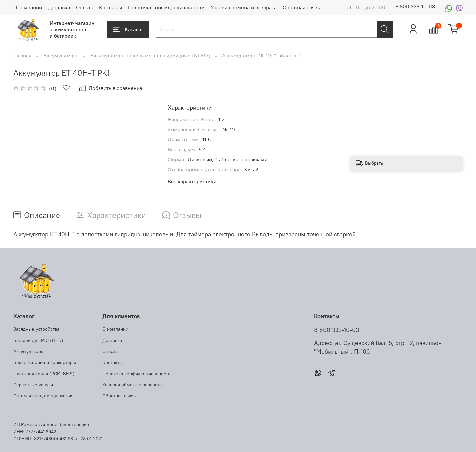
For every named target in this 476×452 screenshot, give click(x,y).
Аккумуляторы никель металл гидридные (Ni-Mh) (150, 56)
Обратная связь (301, 7)
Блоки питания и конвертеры (45, 362)
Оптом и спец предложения (43, 396)
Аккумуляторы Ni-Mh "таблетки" (261, 56)
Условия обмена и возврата (244, 7)
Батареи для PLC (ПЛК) (38, 340)
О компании (28, 7)
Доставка (59, 7)
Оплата (85, 7)
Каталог (128, 29)
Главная (22, 56)
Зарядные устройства (36, 329)
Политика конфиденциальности (166, 7)
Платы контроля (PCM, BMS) (44, 374)
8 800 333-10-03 (415, 6)
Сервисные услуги (33, 385)
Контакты (111, 7)
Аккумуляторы (61, 56)
